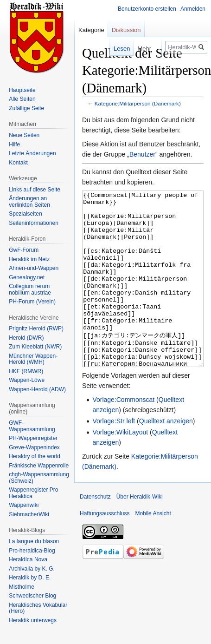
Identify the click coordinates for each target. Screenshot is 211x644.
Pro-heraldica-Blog (32, 551)
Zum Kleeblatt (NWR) (35, 347)
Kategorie (91, 30)
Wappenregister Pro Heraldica (33, 493)
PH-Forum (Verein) (32, 302)
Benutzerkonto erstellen (147, 9)
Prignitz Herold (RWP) (36, 329)
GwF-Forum (24, 250)
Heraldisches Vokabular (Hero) (38, 608)
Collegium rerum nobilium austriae (30, 289)
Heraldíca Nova (28, 559)
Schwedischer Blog (32, 596)
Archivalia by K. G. (32, 569)
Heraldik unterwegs (33, 620)
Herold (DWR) (26, 338)
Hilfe (14, 145)
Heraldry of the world (35, 456)
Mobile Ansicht (153, 548)
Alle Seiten (22, 99)
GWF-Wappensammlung (32, 426)
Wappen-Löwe (27, 380)
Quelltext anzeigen (166, 456)
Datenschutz (95, 532)
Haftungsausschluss (105, 548)
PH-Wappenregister (33, 438)
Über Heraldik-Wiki (140, 532)
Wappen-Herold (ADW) (37, 389)
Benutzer (142, 154)
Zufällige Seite (26, 108)
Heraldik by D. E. (30, 578)
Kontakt (18, 163)
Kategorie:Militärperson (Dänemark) (138, 103)
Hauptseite (22, 90)
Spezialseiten (25, 214)
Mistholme (22, 587)
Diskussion (126, 30)
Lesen (114, 49)
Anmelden (193, 9)
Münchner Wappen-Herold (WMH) (33, 359)
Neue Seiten (24, 135)
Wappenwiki (24, 505)
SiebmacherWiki (29, 514)
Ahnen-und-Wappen (34, 268)
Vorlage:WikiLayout (120, 467)
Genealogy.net (27, 277)
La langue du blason (34, 541)
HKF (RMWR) (26, 371)
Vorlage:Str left (114, 456)
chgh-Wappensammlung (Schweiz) (39, 478)
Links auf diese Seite (35, 190)
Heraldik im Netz (29, 259)
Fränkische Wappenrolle (39, 466)
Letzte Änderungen (32, 153)
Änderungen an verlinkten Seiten (29, 202)
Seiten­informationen (34, 223)
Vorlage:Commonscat (123, 434)
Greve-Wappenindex (34, 447)
